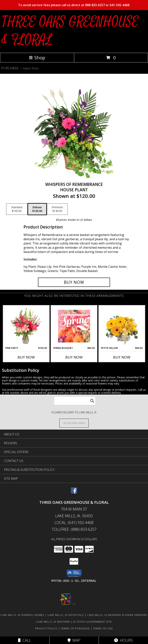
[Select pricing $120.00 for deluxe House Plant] (37, 209)
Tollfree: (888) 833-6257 (74, 529)
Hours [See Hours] (123, 640)
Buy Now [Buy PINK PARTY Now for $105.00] (26, 357)
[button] (74, 573)
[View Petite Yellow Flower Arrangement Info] (122, 326)
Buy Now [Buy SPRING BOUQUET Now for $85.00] (74, 357)
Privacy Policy (46, 628)
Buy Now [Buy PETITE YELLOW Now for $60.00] (122, 357)
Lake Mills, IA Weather (53, 622)
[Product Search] (75, 401)
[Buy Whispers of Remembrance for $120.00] (74, 282)
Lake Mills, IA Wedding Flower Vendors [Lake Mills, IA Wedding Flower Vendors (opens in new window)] (117, 615)
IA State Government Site (92, 622)
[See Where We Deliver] (74, 423)
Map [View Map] (74, 640)
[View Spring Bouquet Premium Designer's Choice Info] (74, 326)
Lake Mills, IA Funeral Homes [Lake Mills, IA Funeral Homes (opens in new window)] (22, 615)
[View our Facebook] (74, 492)
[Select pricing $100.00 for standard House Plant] (17, 209)
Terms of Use (103, 628)
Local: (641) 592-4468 (74, 523)
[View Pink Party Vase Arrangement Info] (26, 326)
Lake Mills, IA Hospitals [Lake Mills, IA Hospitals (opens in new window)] (66, 615)
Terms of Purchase (75, 628)
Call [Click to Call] (25, 640)
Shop (37, 58)
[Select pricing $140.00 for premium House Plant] (57, 209)
